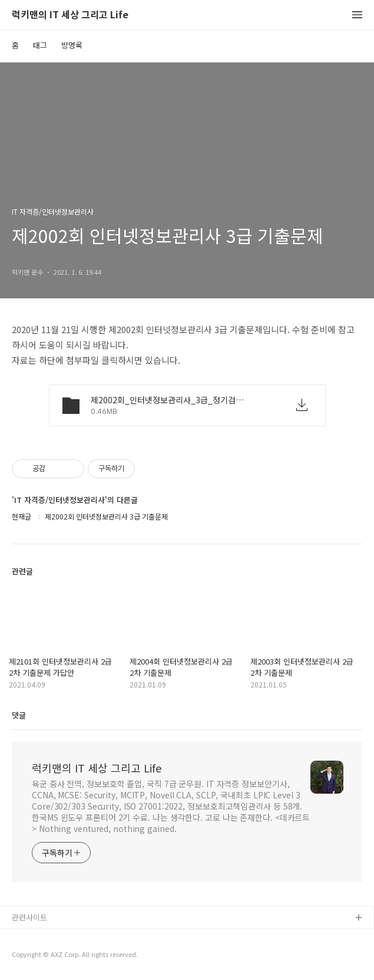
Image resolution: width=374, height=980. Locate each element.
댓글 (19, 715)
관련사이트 (29, 917)
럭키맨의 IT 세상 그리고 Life (70, 15)
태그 (40, 45)
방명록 (72, 45)
